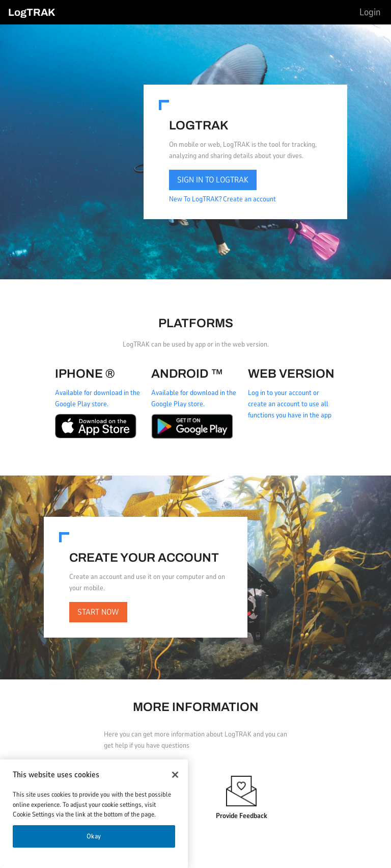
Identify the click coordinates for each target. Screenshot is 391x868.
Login (370, 12)
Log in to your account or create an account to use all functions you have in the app (290, 404)
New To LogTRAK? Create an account (222, 199)
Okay (94, 836)
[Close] (175, 775)
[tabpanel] (195, 373)
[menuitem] (370, 12)
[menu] (370, 12)
